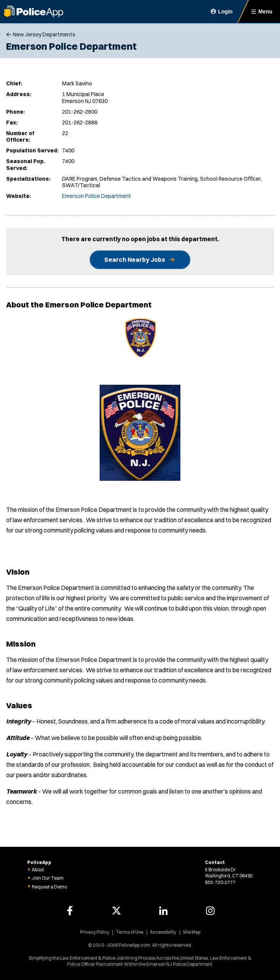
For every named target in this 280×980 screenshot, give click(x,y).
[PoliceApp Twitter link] (116, 911)
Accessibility (163, 932)
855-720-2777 (220, 882)
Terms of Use (129, 932)
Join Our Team (48, 878)
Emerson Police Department (97, 196)
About (38, 870)
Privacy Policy (95, 932)
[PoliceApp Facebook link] (70, 911)
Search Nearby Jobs (135, 260)
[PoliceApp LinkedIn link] (164, 911)
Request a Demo (49, 887)
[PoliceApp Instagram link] (210, 911)
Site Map (192, 932)
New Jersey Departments (44, 34)
